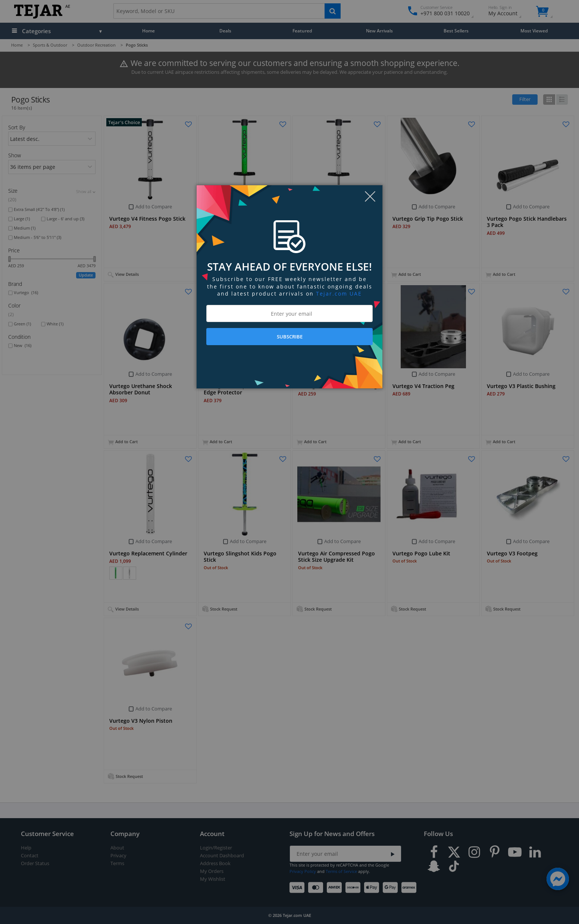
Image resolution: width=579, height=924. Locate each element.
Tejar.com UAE (339, 294)
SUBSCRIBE (290, 337)
